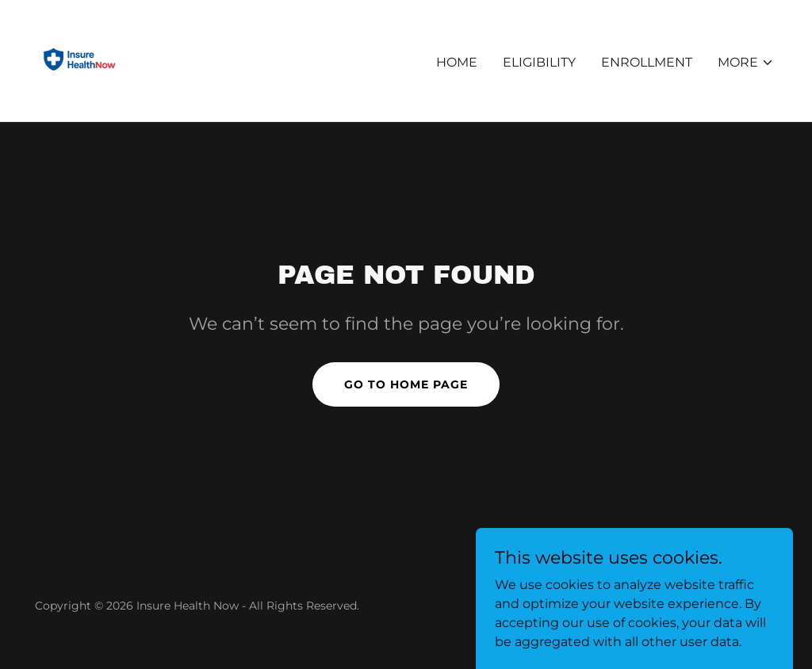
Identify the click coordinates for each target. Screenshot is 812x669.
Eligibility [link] (539, 62)
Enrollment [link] (647, 62)
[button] (746, 63)
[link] (80, 60)
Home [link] (457, 62)
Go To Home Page (406, 384)
